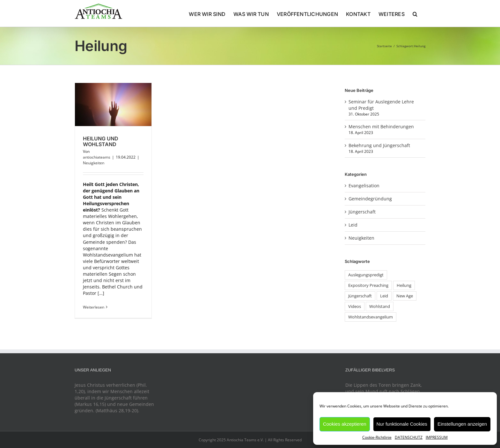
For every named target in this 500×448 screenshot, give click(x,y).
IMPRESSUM (437, 437)
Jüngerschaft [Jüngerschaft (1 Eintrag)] (360, 296)
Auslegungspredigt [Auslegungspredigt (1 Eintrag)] (366, 275)
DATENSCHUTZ (409, 437)
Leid (353, 225)
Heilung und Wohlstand (101, 141)
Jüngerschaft (362, 212)
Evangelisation (364, 186)
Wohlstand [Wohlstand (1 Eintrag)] (380, 306)
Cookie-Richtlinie (377, 437)
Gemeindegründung (370, 199)
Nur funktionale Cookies (402, 424)
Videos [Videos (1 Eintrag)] (355, 306)
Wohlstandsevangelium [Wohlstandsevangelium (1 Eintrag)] (371, 317)
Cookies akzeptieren (345, 424)
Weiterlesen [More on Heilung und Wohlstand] (94, 307)
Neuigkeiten (94, 163)
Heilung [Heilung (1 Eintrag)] (404, 285)
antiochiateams (97, 157)
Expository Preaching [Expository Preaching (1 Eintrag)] (368, 285)
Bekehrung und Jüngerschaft (379, 145)
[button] (415, 13)
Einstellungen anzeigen (462, 424)
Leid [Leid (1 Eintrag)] (384, 296)
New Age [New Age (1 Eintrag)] (405, 296)
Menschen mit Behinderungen (381, 127)
